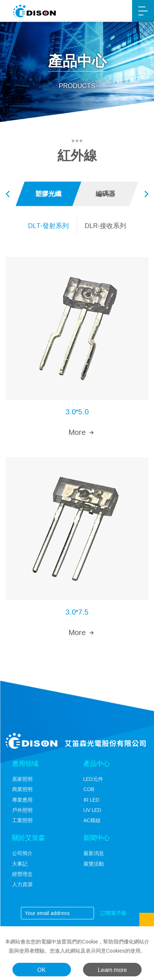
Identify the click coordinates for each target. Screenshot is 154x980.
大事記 (20, 864)
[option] (49, 194)
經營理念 (22, 874)
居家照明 (22, 779)
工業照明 (22, 820)
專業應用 (22, 800)
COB (89, 789)
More (77, 432)
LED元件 (93, 779)
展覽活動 (94, 864)
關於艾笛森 (29, 838)
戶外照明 (22, 810)
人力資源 (22, 884)
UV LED (92, 810)
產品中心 (97, 764)
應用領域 (25, 764)
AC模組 (92, 820)
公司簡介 (22, 853)
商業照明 (22, 789)
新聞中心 (97, 838)
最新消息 (94, 853)
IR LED (91, 800)
